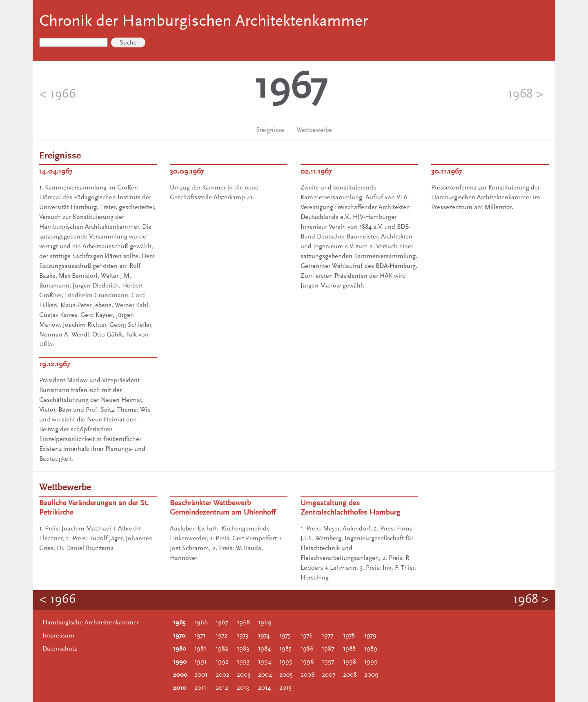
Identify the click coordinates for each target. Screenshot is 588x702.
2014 (264, 688)
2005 (286, 675)
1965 (179, 623)
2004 (265, 675)
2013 (243, 688)
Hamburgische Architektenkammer (91, 623)
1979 (370, 636)
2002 (223, 675)
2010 (180, 688)
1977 (327, 636)
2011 (200, 688)
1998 (350, 662)
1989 (371, 649)
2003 (244, 675)
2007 (329, 675)
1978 (349, 636)
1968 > (526, 95)
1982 (222, 649)
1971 (200, 636)
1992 (222, 662)
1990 (180, 662)
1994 (265, 662)
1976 (307, 636)
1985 (285, 649)
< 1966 (57, 95)
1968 (243, 623)
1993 (243, 662)
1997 (328, 662)
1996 (307, 662)
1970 (179, 636)
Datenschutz (60, 649)
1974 (264, 636)
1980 (180, 649)
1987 (328, 649)
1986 (307, 649)
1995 (286, 662)
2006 (308, 675)
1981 (200, 649)
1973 (243, 636)
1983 (243, 649)
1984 (264, 649)
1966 (201, 623)
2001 (201, 675)
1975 (285, 636)
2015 (285, 688)
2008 (350, 675)
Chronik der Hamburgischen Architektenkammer (204, 22)
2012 (222, 688)
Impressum (58, 636)
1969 (265, 623)
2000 (180, 675)
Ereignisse (270, 130)
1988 (349, 649)
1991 (200, 662)
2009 (371, 675)
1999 (371, 662)
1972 (222, 636)
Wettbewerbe (314, 130)
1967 (222, 623)
